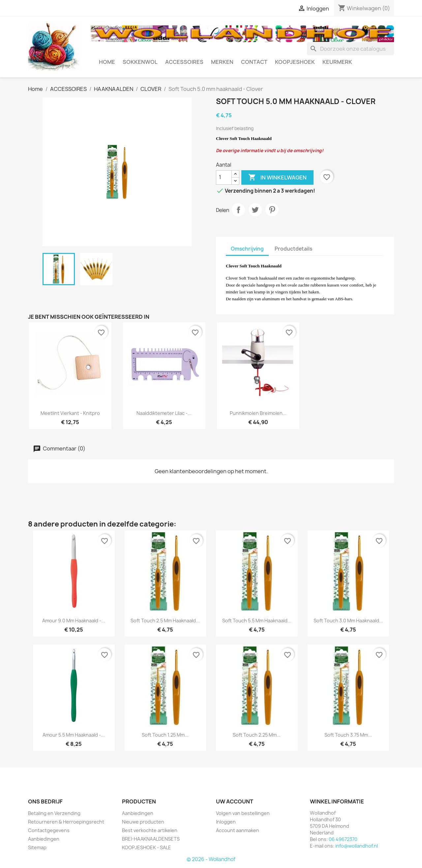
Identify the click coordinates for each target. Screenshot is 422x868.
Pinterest (272, 210)
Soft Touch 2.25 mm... (257, 735)
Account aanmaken (238, 830)
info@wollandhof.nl (357, 846)
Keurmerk (337, 62)
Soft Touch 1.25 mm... (165, 735)
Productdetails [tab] (293, 249)
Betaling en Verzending (54, 813)
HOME (107, 62)
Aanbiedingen (44, 839)
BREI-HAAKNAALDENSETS (151, 839)
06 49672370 (343, 839)
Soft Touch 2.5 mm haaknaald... (165, 621)
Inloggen (226, 822)
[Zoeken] (350, 49)
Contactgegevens (49, 830)
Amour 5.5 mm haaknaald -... (74, 735)
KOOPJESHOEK (295, 62)
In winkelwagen (277, 177)
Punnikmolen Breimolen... (258, 413)
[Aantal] (224, 177)
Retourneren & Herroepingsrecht (66, 822)
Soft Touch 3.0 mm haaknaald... (348, 621)
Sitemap (37, 847)
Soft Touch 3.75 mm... (348, 735)
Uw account (235, 801)
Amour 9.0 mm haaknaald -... (74, 621)
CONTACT (254, 62)
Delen (238, 210)
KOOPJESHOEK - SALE (147, 847)
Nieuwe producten (143, 822)
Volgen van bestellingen (243, 813)
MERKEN (222, 62)
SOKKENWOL (140, 62)
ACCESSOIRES (184, 62)
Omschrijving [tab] (247, 249)
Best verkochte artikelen (150, 830)
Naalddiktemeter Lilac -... (164, 413)
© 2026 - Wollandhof (211, 859)
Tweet (255, 210)
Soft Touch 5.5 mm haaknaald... (257, 621)
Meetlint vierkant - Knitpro (70, 413)
